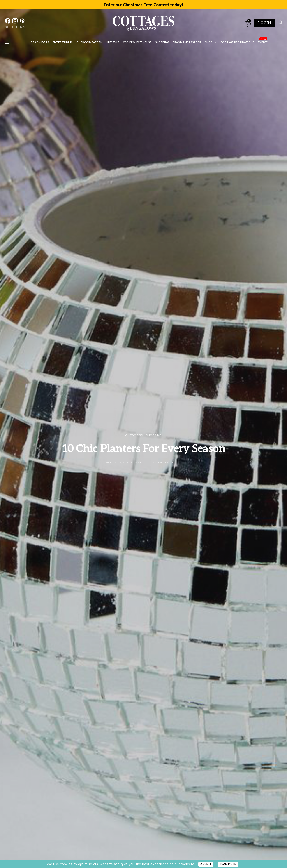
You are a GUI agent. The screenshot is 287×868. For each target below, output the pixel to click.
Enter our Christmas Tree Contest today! (143, 5)
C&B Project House (137, 42)
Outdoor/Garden (89, 42)
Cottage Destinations (237, 42)
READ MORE (228, 864)
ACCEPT (206, 864)
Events (263, 42)
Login (265, 23)
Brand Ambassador (187, 42)
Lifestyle (113, 42)
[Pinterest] (22, 23)
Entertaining (63, 42)
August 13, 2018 (118, 462)
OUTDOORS (134, 435)
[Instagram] (15, 23)
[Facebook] (8, 23)
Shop (209, 42)
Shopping (162, 42)
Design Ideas (40, 42)
